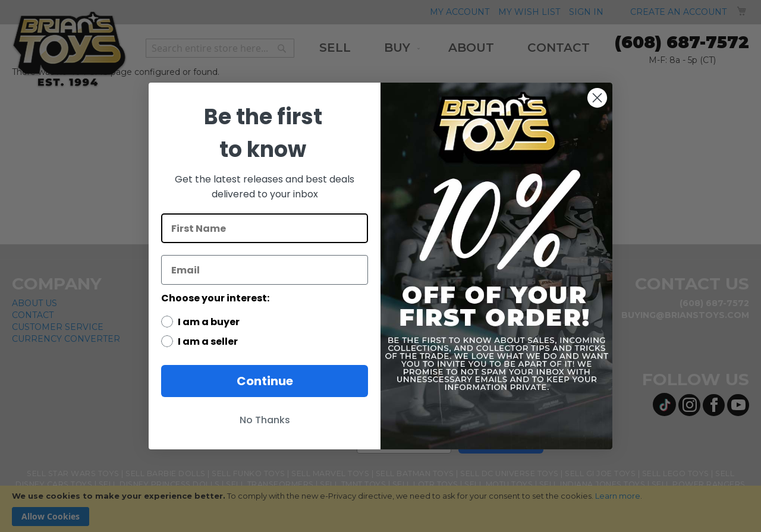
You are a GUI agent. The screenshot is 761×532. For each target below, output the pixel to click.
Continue (265, 381)
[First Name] (265, 228)
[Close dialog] (597, 98)
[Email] (265, 270)
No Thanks (265, 420)
